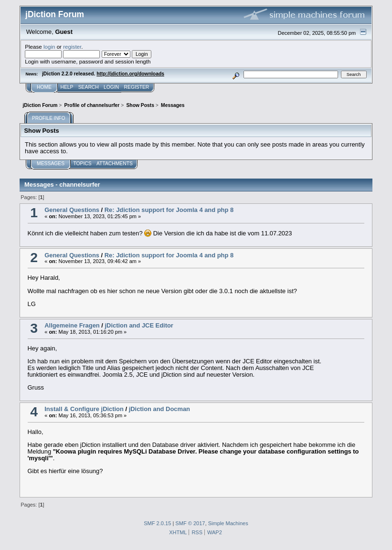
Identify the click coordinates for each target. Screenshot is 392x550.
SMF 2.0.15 (157, 523)
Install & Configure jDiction (84, 409)
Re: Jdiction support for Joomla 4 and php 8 (169, 210)
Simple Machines (228, 523)
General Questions (72, 210)
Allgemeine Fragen (72, 325)
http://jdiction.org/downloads (130, 74)
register (72, 47)
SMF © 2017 (190, 523)
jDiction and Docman (159, 409)
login (49, 47)
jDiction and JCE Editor (139, 325)
